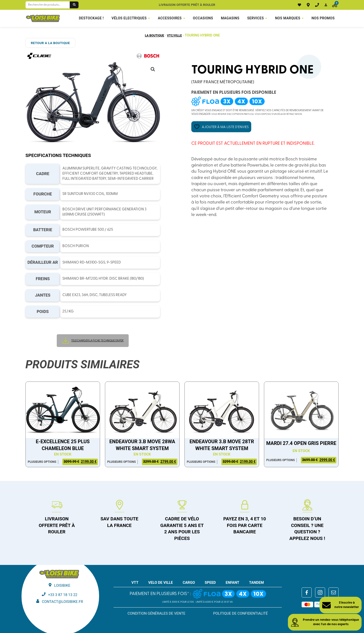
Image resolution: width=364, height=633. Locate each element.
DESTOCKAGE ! (91, 18)
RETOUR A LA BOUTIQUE (49, 43)
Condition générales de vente (156, 613)
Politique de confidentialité (240, 613)
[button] (153, 69)
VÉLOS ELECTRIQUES (129, 18)
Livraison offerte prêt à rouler (187, 5)
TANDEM (256, 582)
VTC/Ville (175, 35)
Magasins (230, 18)
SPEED (210, 582)
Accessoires (170, 18)
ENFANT (232, 582)
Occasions (203, 18)
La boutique (154, 35)
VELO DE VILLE (161, 582)
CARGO (189, 582)
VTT (135, 582)
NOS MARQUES (288, 18)
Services (256, 18)
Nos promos (323, 18)
